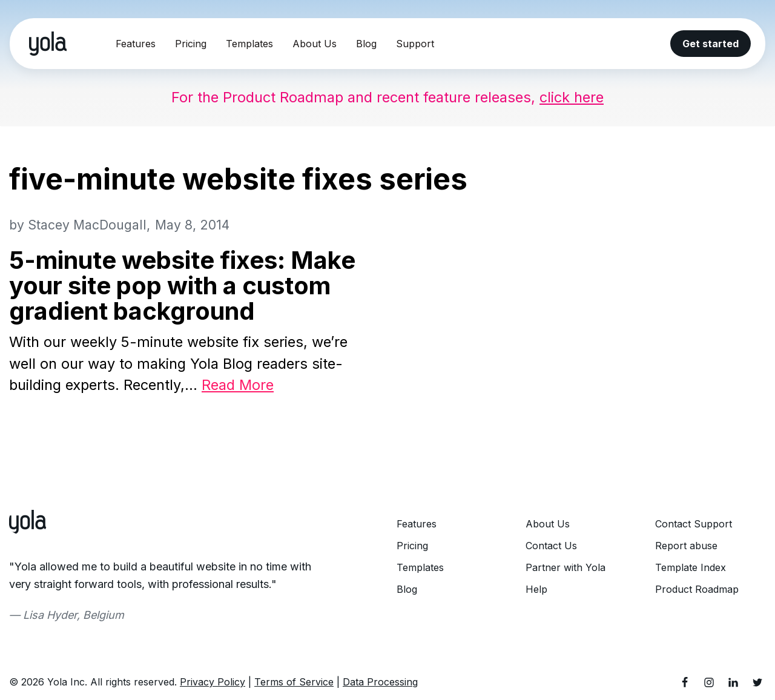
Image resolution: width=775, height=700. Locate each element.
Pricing (191, 44)
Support (415, 44)
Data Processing (380, 684)
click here (579, 97)
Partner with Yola (566, 569)
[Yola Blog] (48, 44)
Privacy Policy (213, 684)
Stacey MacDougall (89, 225)
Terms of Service (294, 684)
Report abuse (686, 547)
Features (136, 44)
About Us (315, 44)
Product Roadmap (697, 590)
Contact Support (694, 525)
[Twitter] (757, 684)
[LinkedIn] (733, 684)
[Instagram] (709, 684)
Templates (249, 44)
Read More (246, 386)
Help (536, 590)
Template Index (691, 569)
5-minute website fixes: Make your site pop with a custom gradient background (182, 286)
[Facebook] (685, 684)
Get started (711, 44)
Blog (366, 44)
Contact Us (551, 547)
